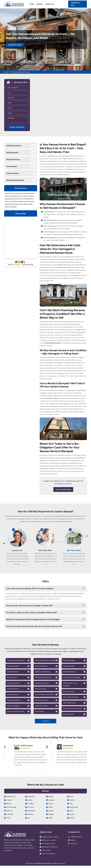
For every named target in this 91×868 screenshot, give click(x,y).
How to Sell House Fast (70, 699)
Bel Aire (9, 806)
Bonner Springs (11, 809)
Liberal (51, 809)
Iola (29, 820)
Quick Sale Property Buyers (16, 663)
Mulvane (51, 817)
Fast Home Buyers (69, 668)
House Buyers (39, 714)
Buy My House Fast (41, 668)
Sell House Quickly (69, 663)
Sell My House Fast (13, 668)
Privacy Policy (46, 853)
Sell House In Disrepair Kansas (20, 72)
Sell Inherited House (13, 702)
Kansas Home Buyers (45, 866)
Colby (8, 820)
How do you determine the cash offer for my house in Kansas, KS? (45, 629)
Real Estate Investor (42, 708)
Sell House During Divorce (43, 680)
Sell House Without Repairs (72, 680)
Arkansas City (11, 799)
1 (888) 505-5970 (75, 4)
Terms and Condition (49, 856)
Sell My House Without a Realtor (45, 663)
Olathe (51, 820)
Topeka (72, 817)
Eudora (30, 802)
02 (42, 530)
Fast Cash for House (48, 846)
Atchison (9, 802)
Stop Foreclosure (41, 691)
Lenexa (51, 806)
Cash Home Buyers (13, 674)
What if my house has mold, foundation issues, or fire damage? (45, 622)
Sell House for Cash (13, 685)
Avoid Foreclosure (13, 697)
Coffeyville (10, 817)
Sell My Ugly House (69, 705)
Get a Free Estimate (63, 490)
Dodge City (31, 799)
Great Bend (31, 813)
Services (40, 4)
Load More (46, 723)
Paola (71, 799)
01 (13, 530)
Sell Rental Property (70, 674)
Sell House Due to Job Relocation (70, 687)
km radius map (21, 238)
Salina (71, 813)
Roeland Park (74, 809)
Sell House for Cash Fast (50, 849)
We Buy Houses (12, 680)
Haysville (30, 817)
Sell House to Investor (49, 842)
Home (32, 4)
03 (70, 530)
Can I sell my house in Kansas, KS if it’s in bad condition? (45, 591)
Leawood (51, 802)
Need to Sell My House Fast (16, 714)
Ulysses (72, 820)
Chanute (9, 813)
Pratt (71, 806)
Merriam (51, 813)
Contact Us (50, 4)
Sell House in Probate (42, 685)
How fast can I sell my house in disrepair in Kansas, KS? (45, 608)
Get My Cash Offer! (17, 127)
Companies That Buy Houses (72, 711)
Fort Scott (31, 809)
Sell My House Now (13, 708)
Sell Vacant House (69, 694)
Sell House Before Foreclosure (45, 697)
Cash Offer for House (42, 702)
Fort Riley (30, 806)
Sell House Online (69, 717)
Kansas (51, 799)
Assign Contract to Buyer (50, 839)
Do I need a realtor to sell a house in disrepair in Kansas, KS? (45, 615)
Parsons (72, 802)
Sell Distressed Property (43, 674)
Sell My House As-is (13, 691)
